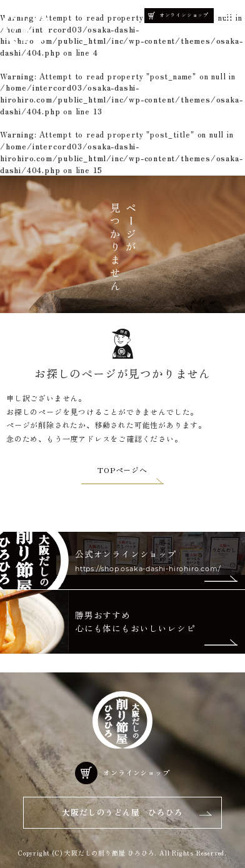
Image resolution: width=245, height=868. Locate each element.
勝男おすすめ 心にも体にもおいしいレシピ (135, 621)
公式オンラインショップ (126, 554)
